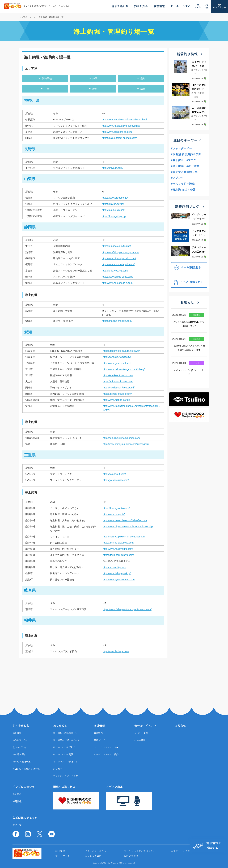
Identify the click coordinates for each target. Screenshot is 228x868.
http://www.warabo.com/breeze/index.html (124, 120)
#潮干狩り (177, 160)
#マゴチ (191, 160)
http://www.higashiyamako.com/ (119, 258)
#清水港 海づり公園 (183, 190)
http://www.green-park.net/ (117, 363)
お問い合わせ (131, 856)
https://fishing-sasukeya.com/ (119, 543)
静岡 (95, 78)
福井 (143, 89)
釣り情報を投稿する (206, 846)
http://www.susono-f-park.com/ (118, 264)
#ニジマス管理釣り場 (184, 172)
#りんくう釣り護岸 (183, 184)
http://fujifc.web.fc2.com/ (115, 271)
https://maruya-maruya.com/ (117, 321)
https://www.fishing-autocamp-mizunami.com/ (127, 609)
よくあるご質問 (93, 856)
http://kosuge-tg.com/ (113, 210)
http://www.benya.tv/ (114, 514)
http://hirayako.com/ (112, 168)
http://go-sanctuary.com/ (116, 480)
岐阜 (95, 89)
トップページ (25, 17)
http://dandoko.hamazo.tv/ (117, 357)
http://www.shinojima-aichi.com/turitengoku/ (126, 444)
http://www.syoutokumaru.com (119, 580)
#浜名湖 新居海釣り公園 (186, 155)
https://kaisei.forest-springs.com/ (119, 138)
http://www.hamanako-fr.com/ (118, 283)
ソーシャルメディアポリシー (140, 851)
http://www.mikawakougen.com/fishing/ (124, 369)
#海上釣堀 (193, 166)
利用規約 (60, 851)
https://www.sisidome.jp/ (115, 198)
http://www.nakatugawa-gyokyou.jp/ (121, 126)
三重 (47, 89)
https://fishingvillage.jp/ (114, 216)
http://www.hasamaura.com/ (118, 549)
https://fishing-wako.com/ (116, 508)
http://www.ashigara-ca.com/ (117, 132)
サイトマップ (63, 856)
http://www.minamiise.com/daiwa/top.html (125, 520)
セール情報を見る (187, 268)
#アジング (177, 178)
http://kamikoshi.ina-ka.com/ (118, 375)
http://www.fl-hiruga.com (116, 651)
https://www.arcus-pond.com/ (117, 277)
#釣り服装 (177, 166)
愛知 (143, 78)
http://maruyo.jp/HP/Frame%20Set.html (124, 537)
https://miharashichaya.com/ (118, 382)
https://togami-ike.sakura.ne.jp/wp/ (121, 351)
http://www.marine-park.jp (117, 400)
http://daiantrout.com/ (114, 474)
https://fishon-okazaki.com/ (117, 394)
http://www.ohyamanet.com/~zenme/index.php (128, 527)
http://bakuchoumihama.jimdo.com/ (122, 438)
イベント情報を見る (188, 282)
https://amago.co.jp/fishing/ (116, 246)
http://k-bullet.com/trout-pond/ (119, 388)
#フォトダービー (181, 149)
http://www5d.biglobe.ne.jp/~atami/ (120, 252)
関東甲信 (47, 78)
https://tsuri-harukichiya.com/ (118, 555)
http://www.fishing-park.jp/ (117, 573)
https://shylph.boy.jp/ (113, 204)
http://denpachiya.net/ (115, 567)
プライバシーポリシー (97, 851)
